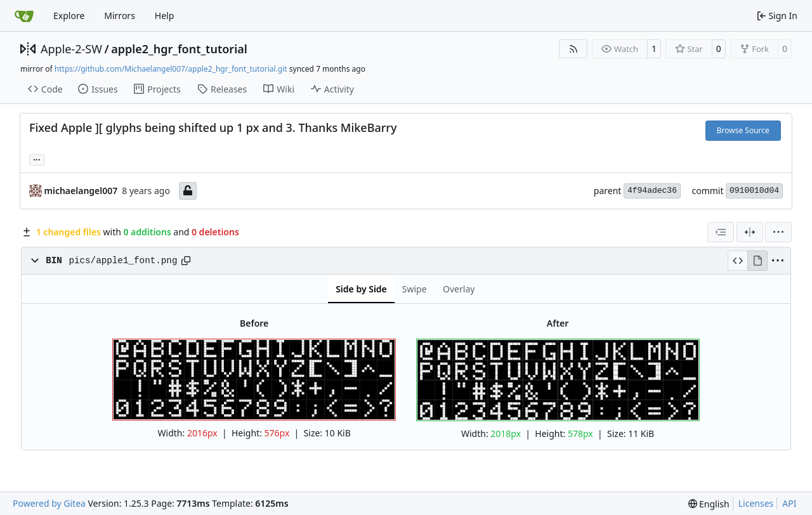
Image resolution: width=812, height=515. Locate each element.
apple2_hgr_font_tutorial (179, 49)
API (789, 503)
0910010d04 (754, 191)
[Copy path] (186, 261)
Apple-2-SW (71, 49)
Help (165, 16)
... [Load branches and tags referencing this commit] (37, 159)
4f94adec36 (652, 191)
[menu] (778, 232)
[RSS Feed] (573, 49)
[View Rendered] (757, 261)
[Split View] (750, 232)
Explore (69, 16)
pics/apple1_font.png (123, 261)
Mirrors (120, 16)
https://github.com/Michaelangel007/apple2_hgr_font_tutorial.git (171, 69)
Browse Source (743, 130)
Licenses (756, 503)
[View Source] (737, 261)
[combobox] (721, 232)
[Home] (24, 16)
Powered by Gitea (49, 503)
